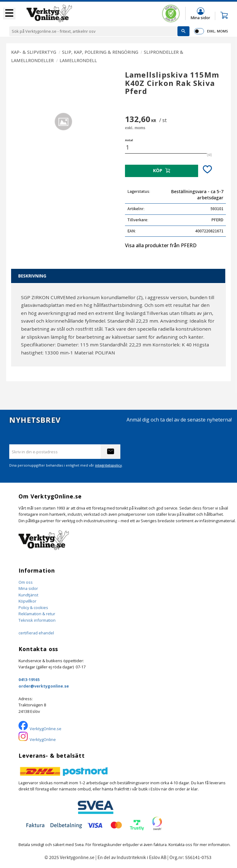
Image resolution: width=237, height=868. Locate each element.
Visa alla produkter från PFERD (161, 245)
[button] (9, 14)
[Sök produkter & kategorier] (93, 31)
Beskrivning (32, 276)
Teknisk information (37, 620)
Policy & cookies (33, 608)
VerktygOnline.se (46, 729)
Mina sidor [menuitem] (200, 17)
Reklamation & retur (37, 614)
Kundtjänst (28, 595)
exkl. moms (217, 31)
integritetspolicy (108, 465)
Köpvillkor (27, 601)
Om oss (26, 582)
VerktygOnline (43, 739)
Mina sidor (28, 588)
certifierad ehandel (36, 633)
